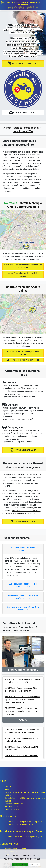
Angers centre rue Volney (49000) (28, 54)
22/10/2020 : (22, 731)
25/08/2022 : (22, 756)
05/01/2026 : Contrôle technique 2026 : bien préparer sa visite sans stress (21, 689)
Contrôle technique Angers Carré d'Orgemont (23, 822)
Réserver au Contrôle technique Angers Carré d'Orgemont (23, 266)
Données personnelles (14, 804)
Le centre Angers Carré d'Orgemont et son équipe (23, 275)
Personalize (35, 864)
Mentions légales (12, 809)
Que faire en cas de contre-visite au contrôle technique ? (23, 597)
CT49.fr (8, 787)
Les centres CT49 (22, 113)
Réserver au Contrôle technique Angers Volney (23, 353)
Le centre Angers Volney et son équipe (23, 360)
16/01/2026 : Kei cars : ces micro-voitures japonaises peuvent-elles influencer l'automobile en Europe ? (22, 700)
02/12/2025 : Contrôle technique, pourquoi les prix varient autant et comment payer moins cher (23, 711)
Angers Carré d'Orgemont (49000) (23, 56)
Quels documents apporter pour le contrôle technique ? (23, 585)
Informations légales (13, 807)
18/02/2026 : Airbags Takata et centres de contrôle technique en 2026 (23, 681)
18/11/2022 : (22, 740)
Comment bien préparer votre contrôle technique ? (23, 608)
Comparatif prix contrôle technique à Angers (23, 837)
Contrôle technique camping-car (16, 430)
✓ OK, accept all (20, 864)
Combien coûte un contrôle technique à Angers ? (23, 549)
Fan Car (8, 789)
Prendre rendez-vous (23, 450)
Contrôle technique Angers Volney (19, 824)
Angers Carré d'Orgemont (15, 849)
